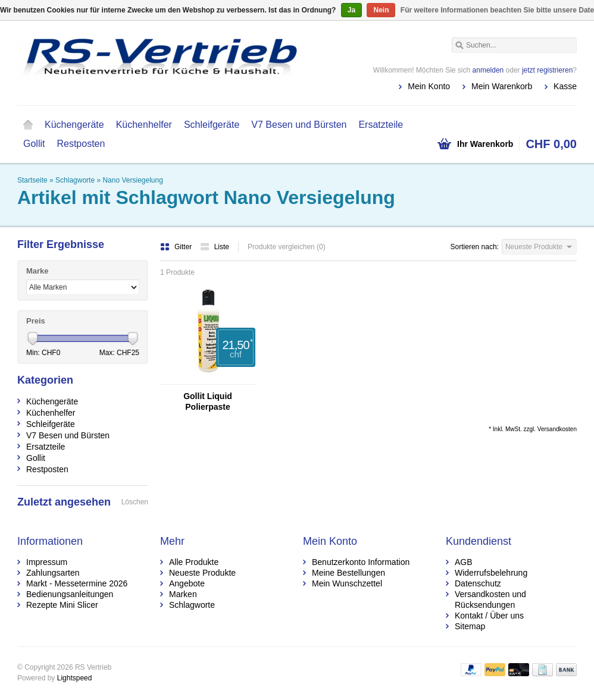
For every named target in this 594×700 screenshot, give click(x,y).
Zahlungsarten (53, 573)
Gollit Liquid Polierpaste (208, 401)
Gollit (34, 144)
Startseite (28, 125)
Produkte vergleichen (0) (287, 247)
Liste (215, 247)
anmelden (488, 70)
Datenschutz (478, 583)
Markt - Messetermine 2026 (77, 583)
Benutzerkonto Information (361, 562)
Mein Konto (429, 86)
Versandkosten (557, 429)
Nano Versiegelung (132, 180)
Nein (381, 10)
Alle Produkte (194, 562)
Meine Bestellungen (348, 573)
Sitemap (470, 626)
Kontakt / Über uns (489, 616)
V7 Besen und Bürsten (299, 125)
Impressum (47, 562)
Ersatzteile (381, 125)
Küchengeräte (74, 125)
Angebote (187, 583)
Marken (183, 594)
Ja (351, 10)
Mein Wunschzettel (347, 583)
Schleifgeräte (212, 125)
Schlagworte (75, 180)
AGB (464, 562)
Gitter (177, 247)
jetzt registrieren (547, 70)
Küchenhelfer (144, 125)
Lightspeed (75, 678)
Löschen (135, 502)
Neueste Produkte (202, 573)
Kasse (565, 86)
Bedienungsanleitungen (70, 594)
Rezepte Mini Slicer (62, 605)
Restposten (81, 144)
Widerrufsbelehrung (491, 573)
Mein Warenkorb (502, 86)
